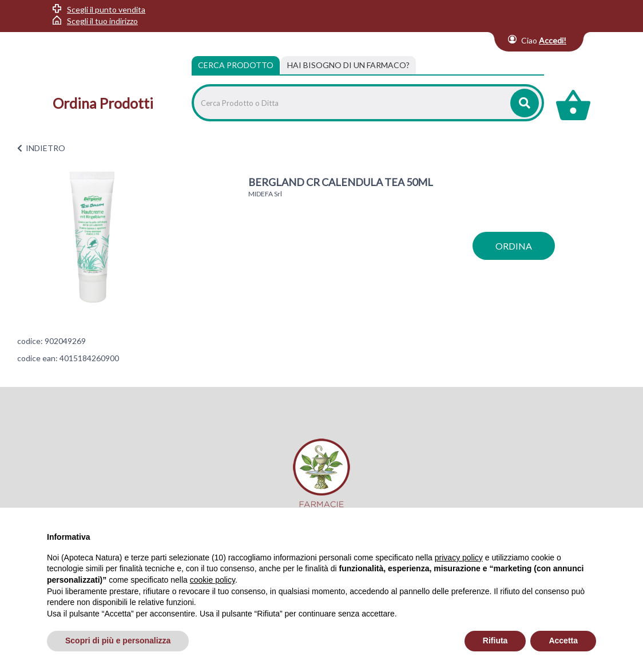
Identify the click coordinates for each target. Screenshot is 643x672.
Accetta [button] (563, 641)
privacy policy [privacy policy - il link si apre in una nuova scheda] (459, 558)
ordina (514, 246)
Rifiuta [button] (495, 641)
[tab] (348, 65)
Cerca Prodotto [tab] (236, 65)
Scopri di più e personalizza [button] (118, 641)
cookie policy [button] (213, 580)
